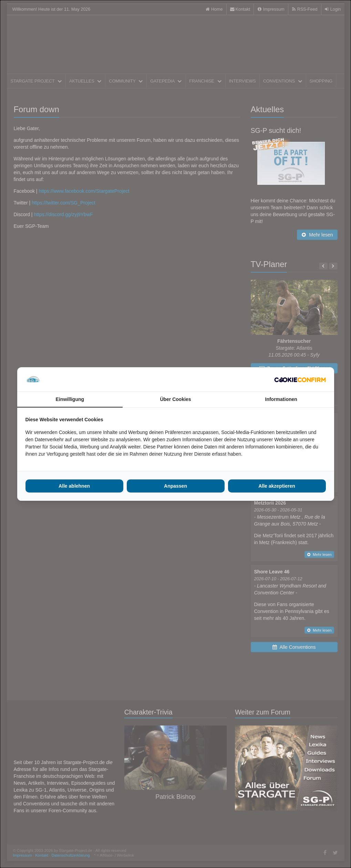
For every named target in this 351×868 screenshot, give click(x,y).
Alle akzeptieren (277, 486)
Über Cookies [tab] (175, 399)
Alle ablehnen (74, 486)
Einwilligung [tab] (70, 399)
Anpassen (175, 486)
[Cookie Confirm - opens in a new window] (300, 379)
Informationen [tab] (281, 399)
